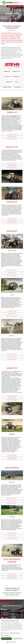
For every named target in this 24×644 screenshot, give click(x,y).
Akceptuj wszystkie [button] (6, 639)
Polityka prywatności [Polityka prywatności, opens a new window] (5, 630)
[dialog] (12, 631)
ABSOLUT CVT (16, 72)
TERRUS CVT (7, 72)
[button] (12, 642)
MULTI (16, 82)
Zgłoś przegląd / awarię (15, 6)
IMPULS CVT (8, 77)
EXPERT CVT (9, 82)
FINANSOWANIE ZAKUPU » (12, 137)
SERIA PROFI (16, 77)
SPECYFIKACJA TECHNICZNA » (12, 135)
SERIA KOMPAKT (7, 87)
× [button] (23, 620)
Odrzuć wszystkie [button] (18, 639)
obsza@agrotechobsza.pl (10, 614)
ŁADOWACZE (18, 87)
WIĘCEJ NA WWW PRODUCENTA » (12, 139)
